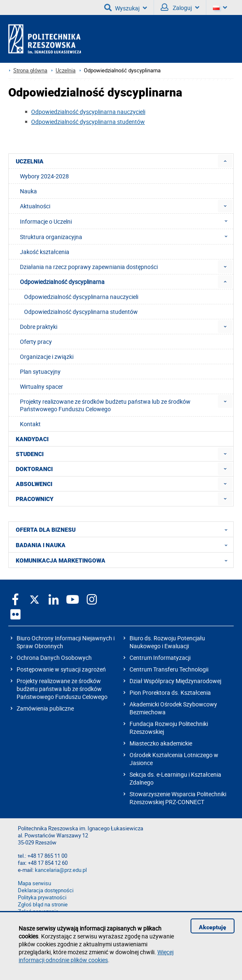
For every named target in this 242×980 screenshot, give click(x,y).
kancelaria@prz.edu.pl (61, 870)
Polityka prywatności (42, 897)
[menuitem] (225, 161)
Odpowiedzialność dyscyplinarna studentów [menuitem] (81, 312)
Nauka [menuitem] (28, 191)
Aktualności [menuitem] (35, 206)
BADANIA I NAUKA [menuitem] (124, 545)
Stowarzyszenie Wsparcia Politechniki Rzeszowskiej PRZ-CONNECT (178, 798)
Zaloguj (180, 7)
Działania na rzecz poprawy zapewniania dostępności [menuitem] (89, 267)
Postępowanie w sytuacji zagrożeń (61, 669)
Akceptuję (213, 927)
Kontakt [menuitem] (30, 424)
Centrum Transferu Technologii (169, 669)
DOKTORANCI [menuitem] (34, 469)
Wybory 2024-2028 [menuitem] (44, 176)
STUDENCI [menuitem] (30, 454)
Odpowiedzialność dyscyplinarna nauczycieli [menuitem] (81, 297)
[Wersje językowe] (220, 7)
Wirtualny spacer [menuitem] (42, 386)
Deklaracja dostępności (46, 890)
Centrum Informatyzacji (160, 658)
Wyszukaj (126, 7)
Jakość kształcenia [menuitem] (45, 252)
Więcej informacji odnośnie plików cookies (96, 956)
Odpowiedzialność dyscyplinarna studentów (88, 122)
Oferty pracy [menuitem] (36, 342)
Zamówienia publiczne (45, 708)
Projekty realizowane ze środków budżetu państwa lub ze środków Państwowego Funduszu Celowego (62, 689)
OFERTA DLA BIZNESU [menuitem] (124, 529)
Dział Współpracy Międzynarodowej (175, 681)
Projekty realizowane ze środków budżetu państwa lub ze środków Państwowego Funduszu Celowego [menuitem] (105, 405)
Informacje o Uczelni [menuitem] (126, 221)
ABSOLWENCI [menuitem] (34, 484)
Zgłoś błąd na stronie (43, 905)
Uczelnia (66, 70)
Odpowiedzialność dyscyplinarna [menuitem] (62, 282)
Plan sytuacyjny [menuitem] (40, 372)
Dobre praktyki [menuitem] (39, 327)
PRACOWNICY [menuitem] (35, 499)
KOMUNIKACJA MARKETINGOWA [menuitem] (124, 560)
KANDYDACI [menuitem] (32, 439)
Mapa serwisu (34, 883)
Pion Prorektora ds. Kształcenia (170, 692)
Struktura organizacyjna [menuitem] (126, 237)
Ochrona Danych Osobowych (54, 658)
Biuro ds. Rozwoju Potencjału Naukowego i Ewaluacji (167, 642)
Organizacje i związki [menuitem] (47, 357)
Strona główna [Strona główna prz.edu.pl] (30, 70)
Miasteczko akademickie (161, 743)
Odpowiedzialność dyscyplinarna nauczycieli (88, 112)
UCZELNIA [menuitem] (30, 161)
